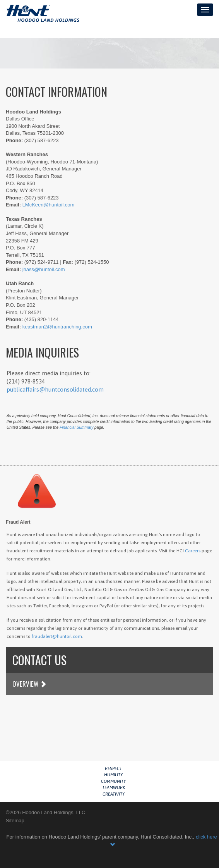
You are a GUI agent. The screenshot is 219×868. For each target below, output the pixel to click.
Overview (29, 684)
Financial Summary (76, 427)
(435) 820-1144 (42, 319)
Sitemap (15, 821)
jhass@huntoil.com (44, 269)
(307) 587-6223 (42, 140)
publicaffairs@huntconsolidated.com (55, 389)
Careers (193, 551)
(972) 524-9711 (42, 262)
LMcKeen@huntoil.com (49, 205)
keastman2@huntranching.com (57, 327)
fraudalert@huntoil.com (57, 636)
